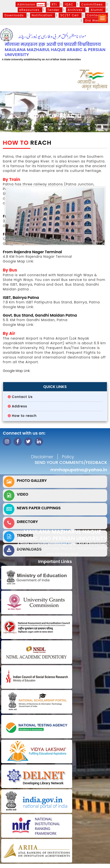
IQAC (70, 4)
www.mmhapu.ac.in (62, 554)
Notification (43, 15)
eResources (30, 10)
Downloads (15, 15)
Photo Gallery (32, 481)
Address (20, 406)
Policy (68, 457)
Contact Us (97, 15)
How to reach (24, 416)
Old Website (96, 20)
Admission (31, 4)
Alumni (97, 10)
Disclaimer (42, 457)
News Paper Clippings (39, 508)
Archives (76, 10)
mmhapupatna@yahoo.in (79, 470)
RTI (55, 4)
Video (22, 494)
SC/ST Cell (70, 15)
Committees (93, 4)
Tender (54, 10)
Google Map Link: (18, 307)
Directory (27, 522)
